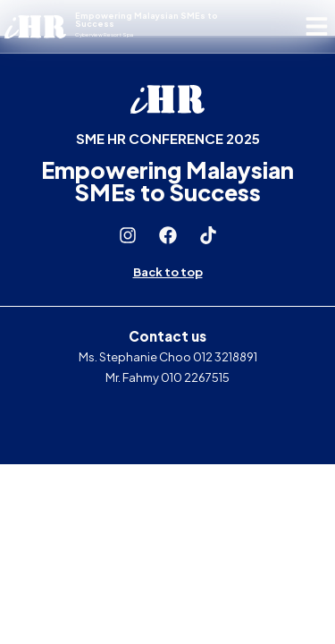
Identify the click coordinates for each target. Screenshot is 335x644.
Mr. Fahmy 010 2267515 (167, 377)
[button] (318, 26)
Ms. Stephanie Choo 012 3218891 (168, 357)
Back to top (168, 272)
